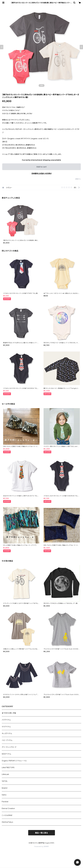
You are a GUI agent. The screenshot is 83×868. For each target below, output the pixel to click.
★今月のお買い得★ (9, 713)
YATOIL (5, 781)
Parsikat (5, 802)
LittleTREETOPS (8, 767)
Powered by (42, 846)
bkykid (5, 788)
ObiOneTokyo (7, 822)
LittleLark (5, 774)
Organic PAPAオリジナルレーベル (14, 761)
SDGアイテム (6, 754)
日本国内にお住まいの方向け (42, 173)
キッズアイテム (7, 733)
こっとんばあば (7, 815)
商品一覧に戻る (42, 833)
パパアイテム (6, 720)
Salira (4, 795)
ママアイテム (6, 727)
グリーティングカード (9, 747)
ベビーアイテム (7, 740)
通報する (78, 179)
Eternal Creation (8, 808)
